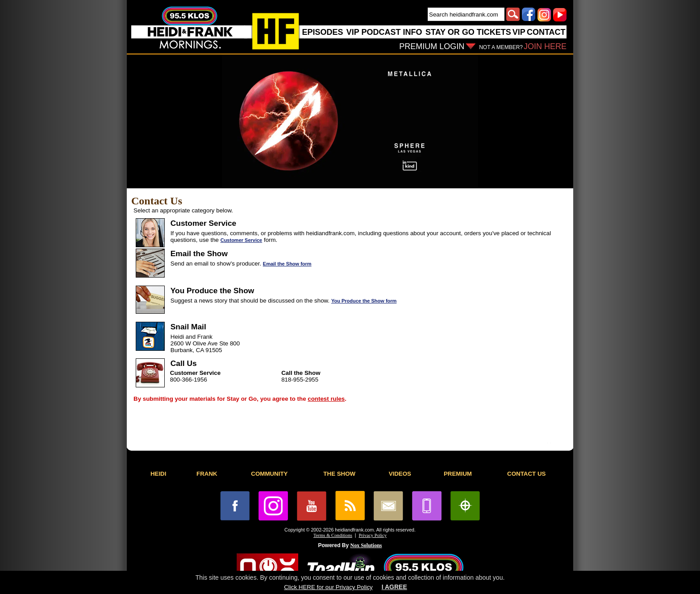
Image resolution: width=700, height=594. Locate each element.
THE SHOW (339, 474)
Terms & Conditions (333, 535)
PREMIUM (458, 474)
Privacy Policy (373, 535)
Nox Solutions (366, 545)
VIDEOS (400, 474)
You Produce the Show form (364, 301)
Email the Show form (287, 264)
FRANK (207, 474)
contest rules (326, 399)
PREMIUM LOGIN (432, 46)
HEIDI (158, 474)
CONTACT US (526, 474)
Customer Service (242, 240)
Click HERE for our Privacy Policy (328, 587)
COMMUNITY (269, 474)
